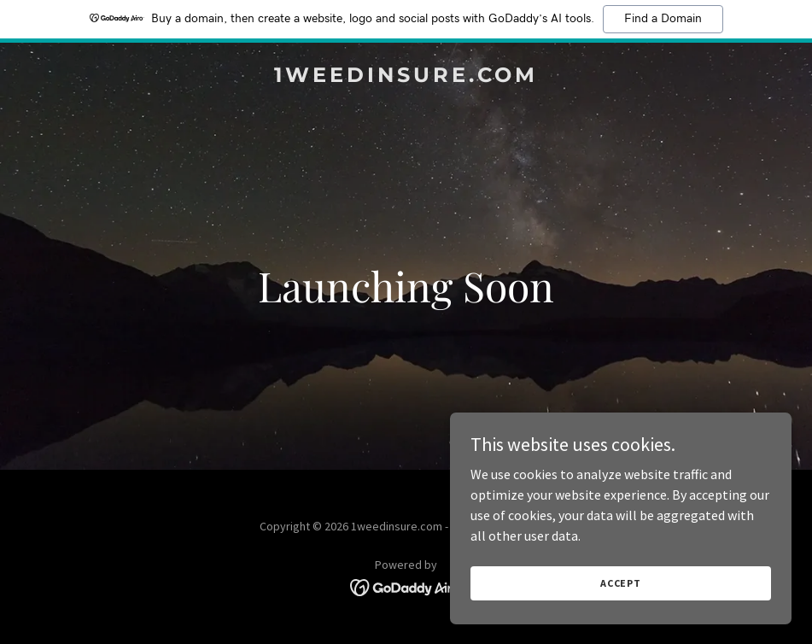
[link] (406, 77)
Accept (621, 583)
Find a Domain (663, 19)
